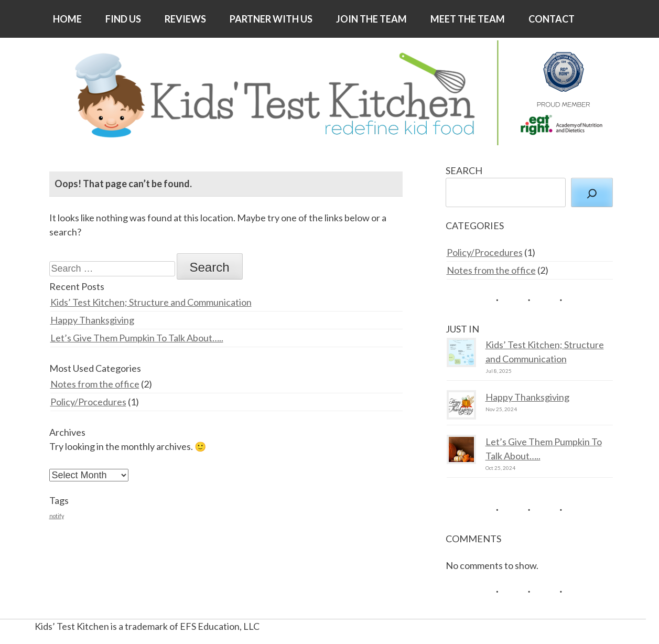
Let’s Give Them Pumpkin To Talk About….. (137, 338)
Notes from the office (95, 384)
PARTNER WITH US (271, 19)
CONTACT (552, 19)
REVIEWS (185, 19)
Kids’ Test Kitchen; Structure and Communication (151, 302)
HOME (67, 19)
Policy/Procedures (88, 402)
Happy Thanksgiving (92, 320)
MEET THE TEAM (468, 19)
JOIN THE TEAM (371, 19)
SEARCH (464, 170)
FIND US (123, 19)
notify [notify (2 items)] (57, 516)
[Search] (592, 192)
